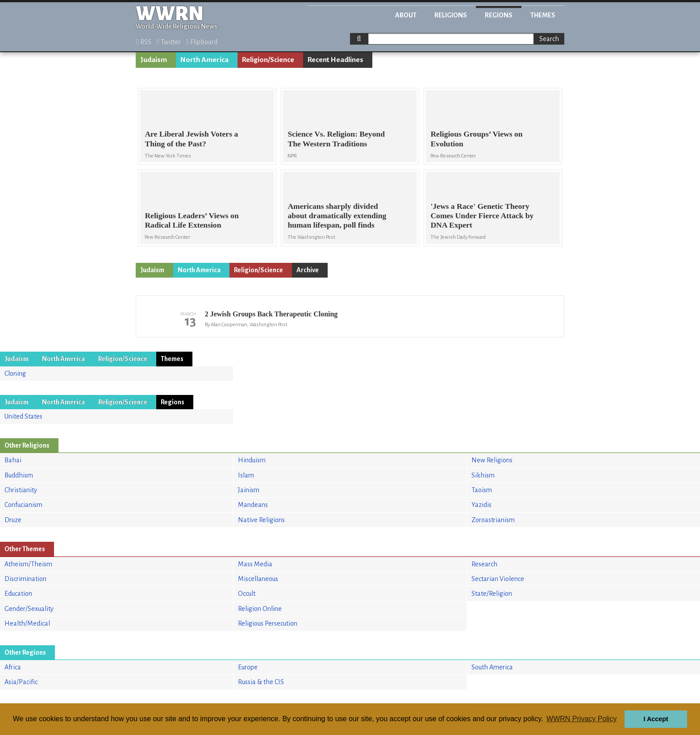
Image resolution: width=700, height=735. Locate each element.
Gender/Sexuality (29, 609)
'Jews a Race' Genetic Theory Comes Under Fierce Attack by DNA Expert (482, 216)
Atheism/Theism (28, 564)
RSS (144, 42)
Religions (451, 15)
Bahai (13, 460)
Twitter (169, 42)
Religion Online (260, 609)
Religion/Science (268, 60)
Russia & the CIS (261, 682)
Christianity (21, 490)
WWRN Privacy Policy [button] (581, 719)
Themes (543, 15)
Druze (13, 520)
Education (18, 594)
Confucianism (23, 505)
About (406, 15)
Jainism (249, 490)
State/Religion (492, 594)
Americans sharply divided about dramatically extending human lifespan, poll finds (337, 216)
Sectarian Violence (498, 579)
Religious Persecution (268, 623)
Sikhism (483, 475)
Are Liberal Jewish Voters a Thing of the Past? (191, 139)
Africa (13, 667)
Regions (499, 15)
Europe (248, 667)
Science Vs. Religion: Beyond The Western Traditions (336, 139)
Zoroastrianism (493, 520)
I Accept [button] (656, 719)
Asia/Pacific (21, 682)
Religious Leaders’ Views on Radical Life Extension (192, 220)
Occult (247, 594)
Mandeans (253, 505)
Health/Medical (27, 623)
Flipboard (202, 42)
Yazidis (481, 505)
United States (23, 416)
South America (492, 667)
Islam (246, 475)
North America (204, 60)
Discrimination (25, 579)
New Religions (492, 460)
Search (549, 39)
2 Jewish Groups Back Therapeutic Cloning (271, 314)
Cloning (15, 374)
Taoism (482, 490)
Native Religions (261, 520)
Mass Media (255, 564)
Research (484, 564)
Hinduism (252, 460)
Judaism (154, 60)
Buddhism (19, 475)
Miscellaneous (258, 579)
